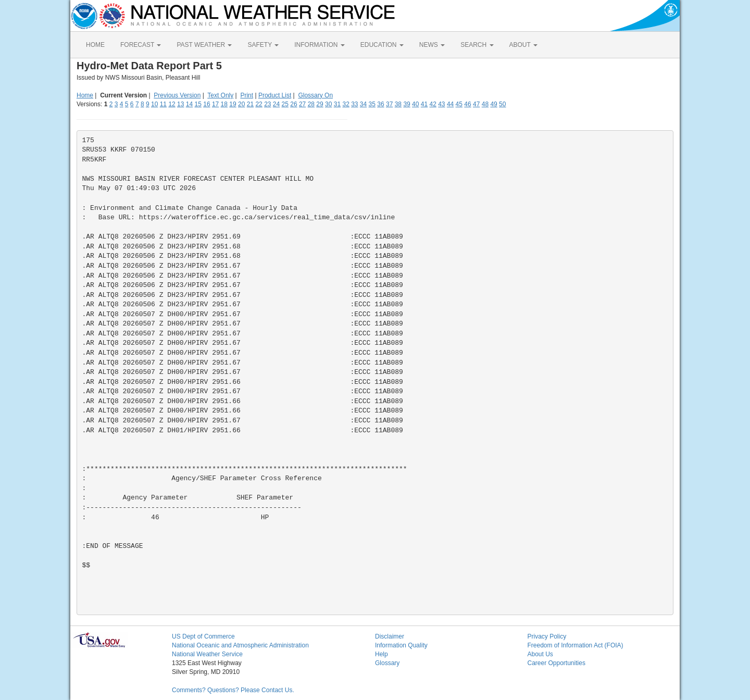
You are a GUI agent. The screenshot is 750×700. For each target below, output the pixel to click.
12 (172, 104)
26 (293, 104)
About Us (540, 654)
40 (415, 104)
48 (485, 104)
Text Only (220, 95)
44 (450, 104)
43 (441, 104)
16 (207, 104)
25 (285, 104)
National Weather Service (207, 654)
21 (250, 104)
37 (389, 104)
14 (189, 104)
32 (346, 104)
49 (493, 104)
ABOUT (523, 45)
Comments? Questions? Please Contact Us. (233, 690)
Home (85, 95)
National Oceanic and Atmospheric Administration (240, 645)
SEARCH (477, 45)
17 (215, 104)
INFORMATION (319, 45)
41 (424, 104)
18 (224, 104)
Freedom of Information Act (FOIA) (576, 645)
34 (363, 104)
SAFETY (263, 45)
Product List (275, 95)
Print (247, 95)
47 (476, 104)
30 (328, 104)
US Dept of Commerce (203, 636)
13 (180, 104)
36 (380, 104)
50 (502, 104)
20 (241, 104)
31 (337, 104)
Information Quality (401, 645)
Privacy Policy (547, 636)
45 (459, 104)
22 (259, 104)
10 (154, 104)
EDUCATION (382, 45)
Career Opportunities (557, 663)
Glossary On (315, 95)
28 (311, 104)
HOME (95, 45)
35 (372, 104)
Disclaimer (390, 636)
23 (267, 104)
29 (320, 104)
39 (407, 104)
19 (233, 104)
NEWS (432, 45)
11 (163, 104)
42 (433, 104)
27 (302, 104)
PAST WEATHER (204, 45)
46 (467, 104)
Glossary (387, 663)
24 (276, 104)
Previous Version (177, 95)
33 (354, 104)
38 (398, 104)
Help (382, 654)
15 (198, 104)
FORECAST (141, 45)
